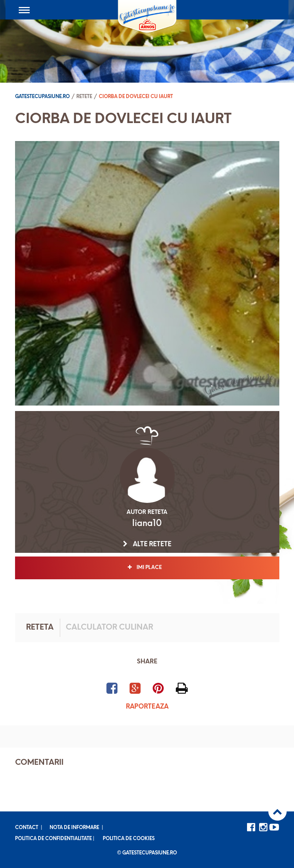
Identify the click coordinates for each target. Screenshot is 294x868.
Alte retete (147, 544)
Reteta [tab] (40, 628)
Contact (27, 828)
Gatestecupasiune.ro (42, 97)
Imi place (147, 568)
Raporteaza (147, 707)
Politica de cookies (129, 839)
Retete (84, 97)
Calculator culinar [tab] (109, 628)
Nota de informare (74, 828)
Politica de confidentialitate (53, 839)
